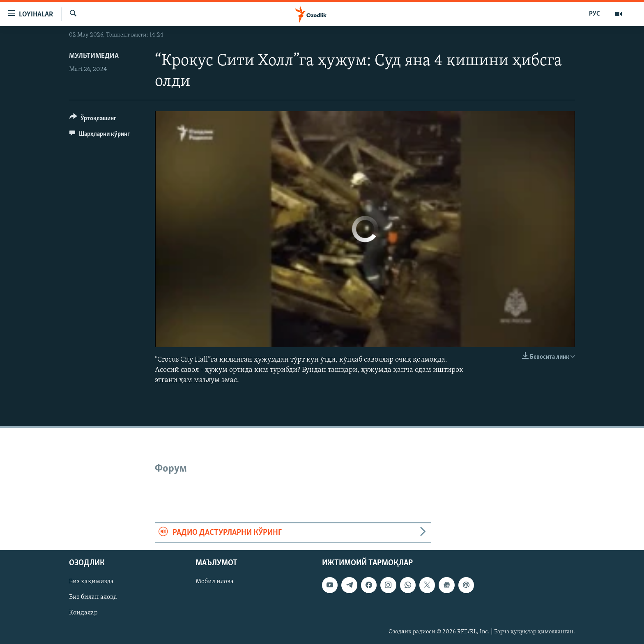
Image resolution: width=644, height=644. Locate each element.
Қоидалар (83, 613)
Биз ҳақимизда (91, 582)
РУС (595, 14)
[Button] (93, 120)
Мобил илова (215, 582)
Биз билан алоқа (93, 597)
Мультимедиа (94, 56)
